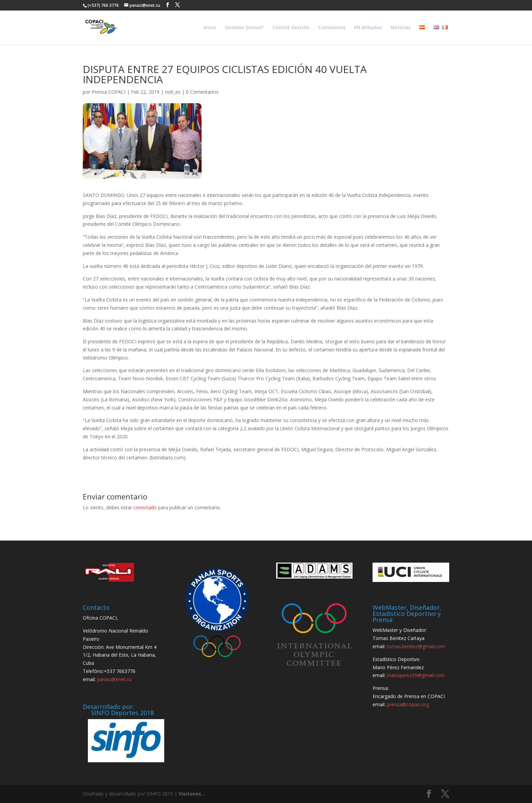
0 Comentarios (202, 92)
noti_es (173, 92)
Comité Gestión (291, 28)
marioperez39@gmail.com (416, 675)
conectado (145, 507)
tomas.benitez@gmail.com (416, 646)
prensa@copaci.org (408, 704)
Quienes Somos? (244, 28)
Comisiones (332, 28)
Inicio (210, 28)
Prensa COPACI (109, 92)
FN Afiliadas (368, 28)
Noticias (401, 28)
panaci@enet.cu (114, 679)
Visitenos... (192, 794)
